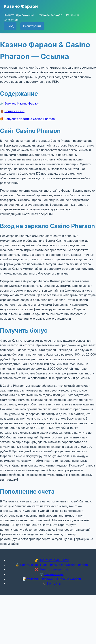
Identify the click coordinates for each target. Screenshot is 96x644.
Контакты (54, 583)
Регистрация (32, 26)
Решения (72, 15)
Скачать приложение (19, 15)
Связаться (11, 20)
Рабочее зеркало (50, 15)
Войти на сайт (15, 111)
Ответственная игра (54, 569)
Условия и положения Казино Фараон (54, 579)
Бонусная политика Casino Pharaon (30, 119)
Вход (10, 26)
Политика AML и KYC (54, 560)
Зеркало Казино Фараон (22, 103)
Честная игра (54, 574)
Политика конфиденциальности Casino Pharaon (54, 565)
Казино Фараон (21, 6)
